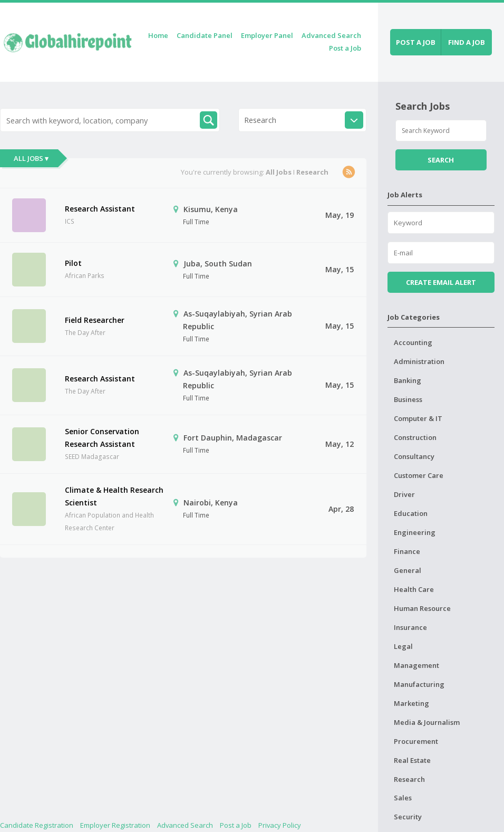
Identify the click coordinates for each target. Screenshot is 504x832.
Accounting (413, 342)
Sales (403, 798)
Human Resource (422, 608)
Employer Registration (115, 825)
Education (411, 513)
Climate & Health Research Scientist (114, 496)
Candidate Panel (205, 35)
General (408, 570)
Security (408, 817)
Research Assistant (100, 209)
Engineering (415, 532)
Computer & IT (418, 418)
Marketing (411, 703)
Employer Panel (267, 35)
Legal (403, 646)
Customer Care (419, 475)
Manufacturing (419, 684)
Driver (404, 494)
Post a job (416, 42)
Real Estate (412, 760)
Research (409, 779)
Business (408, 399)
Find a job (467, 42)
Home (158, 35)
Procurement (416, 741)
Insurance (410, 627)
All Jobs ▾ (31, 158)
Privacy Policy (280, 825)
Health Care (414, 589)
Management (416, 665)
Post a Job (345, 48)
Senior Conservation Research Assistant (102, 438)
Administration (419, 361)
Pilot (73, 263)
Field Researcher (95, 320)
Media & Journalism (427, 722)
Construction (415, 437)
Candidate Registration (37, 825)
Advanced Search (331, 35)
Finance (407, 551)
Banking (408, 380)
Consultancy (414, 456)
